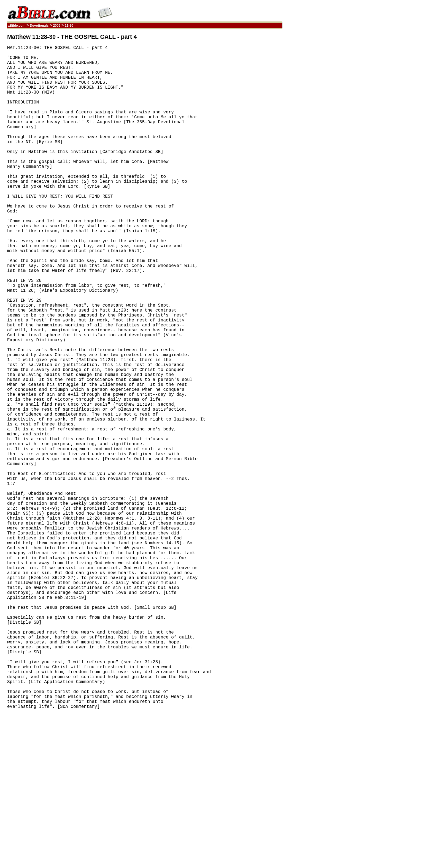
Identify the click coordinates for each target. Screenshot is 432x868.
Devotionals (39, 26)
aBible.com (17, 26)
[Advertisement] (256, 116)
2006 (57, 26)
